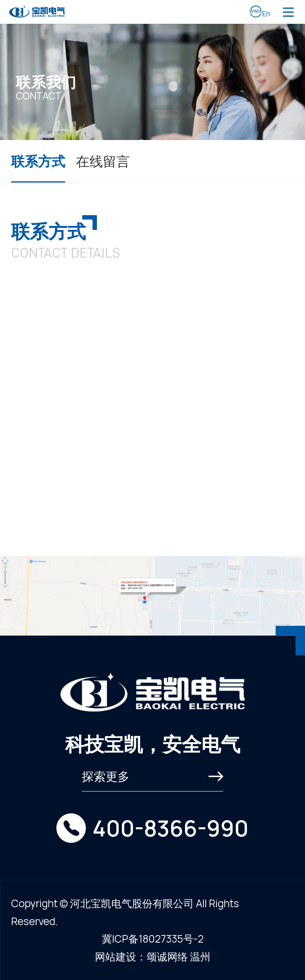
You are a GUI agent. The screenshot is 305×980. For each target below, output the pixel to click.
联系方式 (38, 161)
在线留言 (103, 161)
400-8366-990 (171, 828)
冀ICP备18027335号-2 (153, 939)
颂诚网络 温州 (179, 957)
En (260, 12)
